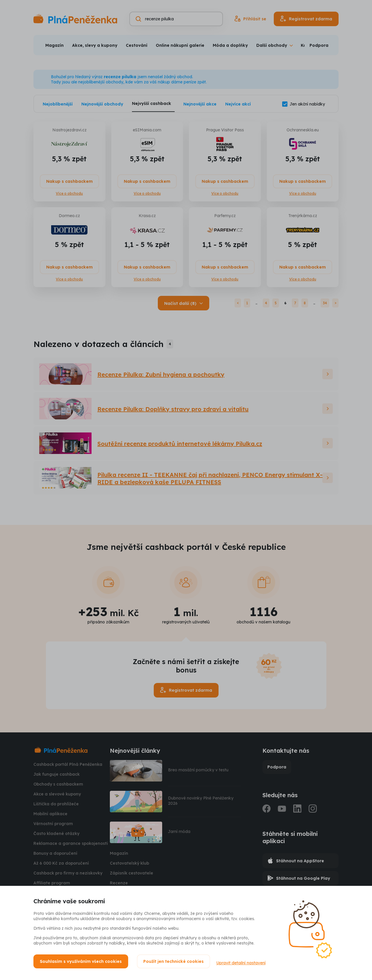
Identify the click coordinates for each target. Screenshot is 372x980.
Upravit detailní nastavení (244, 961)
